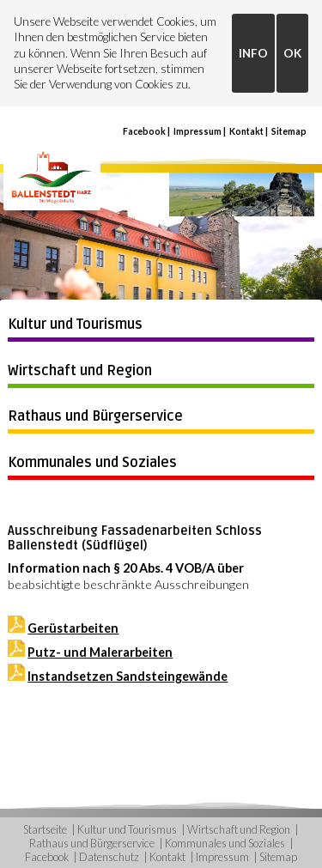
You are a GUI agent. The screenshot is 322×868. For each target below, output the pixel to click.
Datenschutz (109, 857)
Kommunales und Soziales (92, 463)
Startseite (45, 829)
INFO (253, 53)
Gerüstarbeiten (73, 628)
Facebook (144, 131)
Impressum (197, 131)
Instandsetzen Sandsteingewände (128, 676)
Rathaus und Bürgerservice (95, 416)
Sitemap (289, 131)
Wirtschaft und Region (80, 371)
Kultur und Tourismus (75, 325)
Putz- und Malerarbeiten (100, 652)
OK (292, 53)
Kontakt (246, 131)
